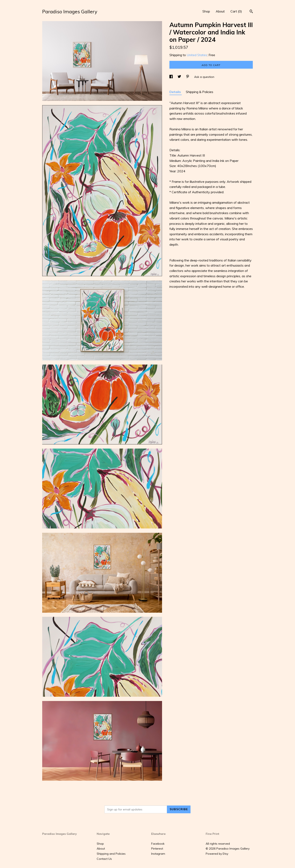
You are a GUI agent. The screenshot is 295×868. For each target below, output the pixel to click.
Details (176, 92)
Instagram (158, 854)
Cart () (236, 11)
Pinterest (157, 849)
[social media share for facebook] (171, 77)
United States (197, 55)
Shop (206, 11)
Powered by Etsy (217, 854)
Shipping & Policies (200, 92)
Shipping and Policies (111, 854)
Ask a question (204, 77)
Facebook (158, 844)
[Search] (251, 12)
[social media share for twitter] (180, 77)
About (220, 11)
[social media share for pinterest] (188, 77)
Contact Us (104, 859)
